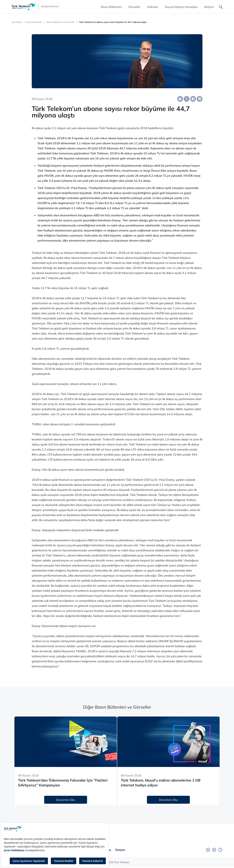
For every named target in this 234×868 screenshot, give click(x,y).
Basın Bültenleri (34, 22)
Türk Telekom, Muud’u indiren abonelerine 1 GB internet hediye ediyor (161, 783)
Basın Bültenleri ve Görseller (61, 22)
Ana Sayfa (17, 22)
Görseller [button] (134, 7)
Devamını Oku (66, 800)
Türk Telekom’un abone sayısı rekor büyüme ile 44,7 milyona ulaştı (113, 22)
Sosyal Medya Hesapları (181, 7)
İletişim (209, 7)
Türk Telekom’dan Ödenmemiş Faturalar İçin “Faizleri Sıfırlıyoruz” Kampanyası (63, 783)
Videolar (153, 7)
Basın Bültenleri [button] (111, 7)
